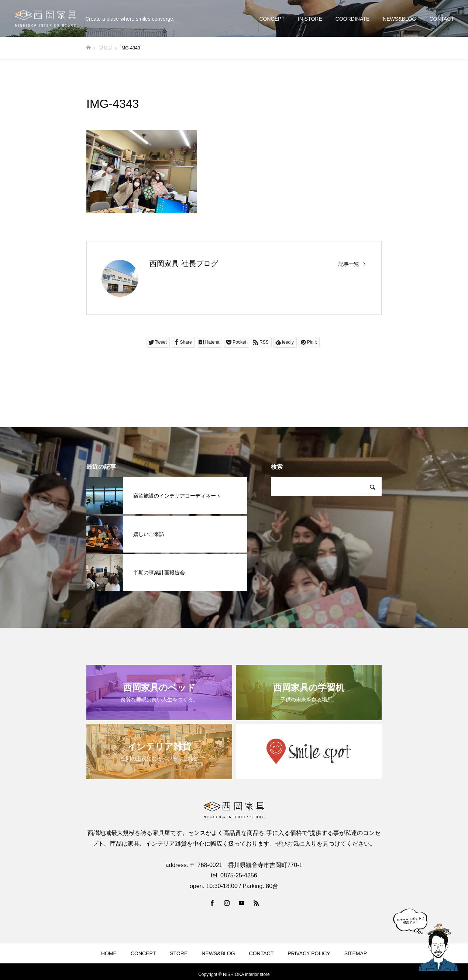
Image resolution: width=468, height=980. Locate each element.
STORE (179, 953)
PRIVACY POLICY (309, 953)
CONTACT (442, 19)
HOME (109, 953)
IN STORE (310, 19)
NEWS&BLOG (399, 19)
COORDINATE (352, 19)
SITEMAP (356, 953)
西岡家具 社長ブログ (184, 264)
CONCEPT (272, 19)
